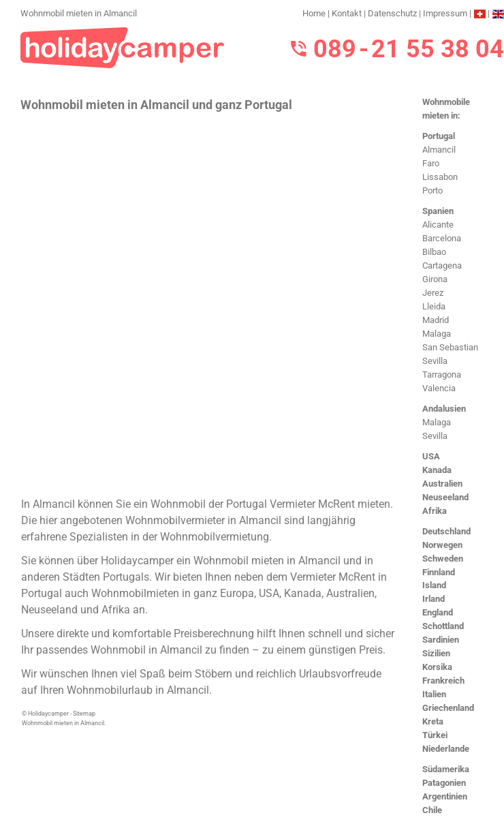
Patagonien (444, 783)
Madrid (436, 320)
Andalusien (444, 409)
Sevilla (435, 361)
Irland (434, 599)
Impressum (445, 13)
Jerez (433, 293)
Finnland (439, 572)
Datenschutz (392, 13)
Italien (434, 694)
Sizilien (436, 653)
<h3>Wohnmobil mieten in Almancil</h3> (209, 303)
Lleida (434, 306)
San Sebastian (450, 347)
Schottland (443, 626)
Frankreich (443, 681)
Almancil (439, 150)
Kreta (433, 721)
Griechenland (448, 708)
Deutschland (446, 531)
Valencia (439, 388)
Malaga (437, 334)
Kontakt (347, 13)
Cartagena (442, 265)
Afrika (435, 511)
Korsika (437, 667)
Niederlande (446, 749)
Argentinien (445, 796)
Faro (431, 163)
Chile (432, 810)
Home (314, 13)
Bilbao (434, 252)
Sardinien (441, 640)
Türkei (435, 735)
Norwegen (442, 545)
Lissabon (440, 177)
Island (434, 585)
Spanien (438, 211)
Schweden (443, 559)
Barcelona (442, 238)
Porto (432, 190)
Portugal (439, 136)
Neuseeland (445, 497)
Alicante (438, 225)
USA (431, 456)
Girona (435, 279)
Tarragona (442, 375)
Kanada (437, 470)
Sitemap (84, 714)
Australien (442, 484)
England (438, 612)
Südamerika (446, 769)
